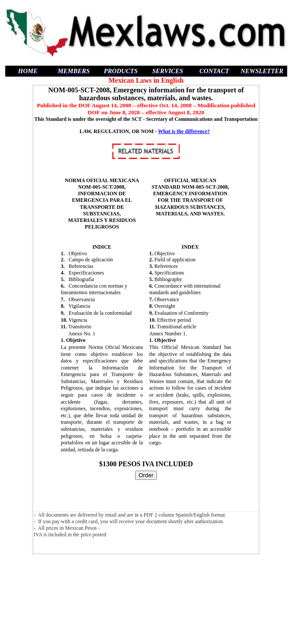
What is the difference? (184, 131)
